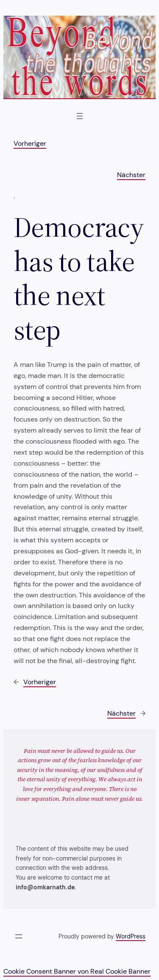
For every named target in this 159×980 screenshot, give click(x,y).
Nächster (131, 175)
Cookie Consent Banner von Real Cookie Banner (77, 971)
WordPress (131, 936)
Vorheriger (30, 143)
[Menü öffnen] (80, 116)
